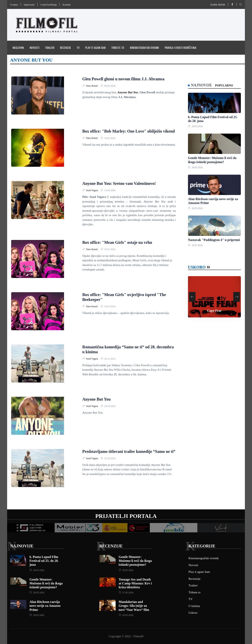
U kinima (194, 606)
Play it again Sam (95, 47)
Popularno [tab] (224, 86)
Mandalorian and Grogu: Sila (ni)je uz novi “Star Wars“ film (134, 606)
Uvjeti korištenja (49, 5)
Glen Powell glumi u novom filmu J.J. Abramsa (123, 79)
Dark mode (218, 5)
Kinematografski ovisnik (144, 47)
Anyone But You (96, 399)
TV (78, 47)
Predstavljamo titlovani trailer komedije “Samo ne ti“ (129, 451)
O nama (14, 5)
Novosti (34, 47)
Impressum (29, 5)
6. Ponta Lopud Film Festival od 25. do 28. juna (44, 561)
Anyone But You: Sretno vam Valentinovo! (119, 183)
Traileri (50, 47)
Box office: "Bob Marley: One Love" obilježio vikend (129, 131)
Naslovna (18, 47)
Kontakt (67, 5)
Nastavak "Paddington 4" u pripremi (214, 240)
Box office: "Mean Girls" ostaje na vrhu (117, 242)
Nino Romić (92, 86)
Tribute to (118, 47)
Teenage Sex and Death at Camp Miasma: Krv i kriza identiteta (135, 583)
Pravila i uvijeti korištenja (180, 47)
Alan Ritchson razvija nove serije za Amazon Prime (45, 606)
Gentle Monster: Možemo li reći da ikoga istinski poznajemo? (46, 583)
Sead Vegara (92, 190)
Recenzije (65, 47)
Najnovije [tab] (201, 85)
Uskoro (197, 267)
